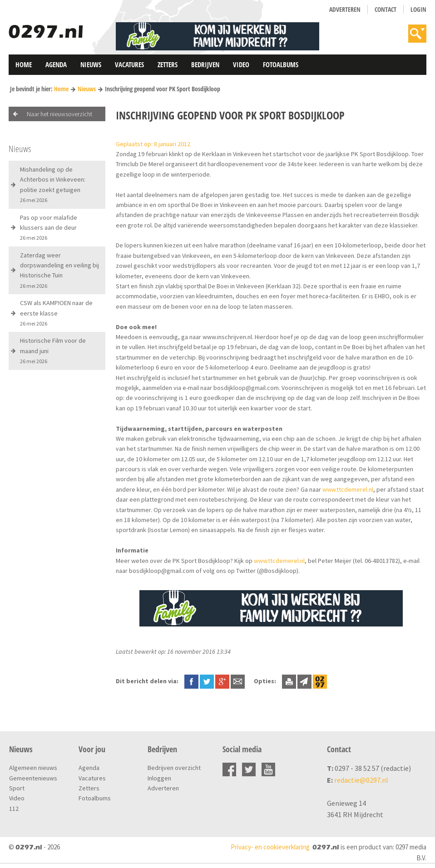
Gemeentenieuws (33, 778)
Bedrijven (205, 64)
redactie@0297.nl (361, 780)
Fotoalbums (281, 64)
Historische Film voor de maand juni (53, 350)
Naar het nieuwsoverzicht (59, 114)
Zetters (168, 64)
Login (418, 9)
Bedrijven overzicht (174, 768)
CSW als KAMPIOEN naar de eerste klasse (56, 313)
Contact (386, 9)
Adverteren (345, 9)
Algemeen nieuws (33, 768)
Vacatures (129, 64)
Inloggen (159, 778)
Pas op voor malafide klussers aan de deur (49, 227)
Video (241, 64)
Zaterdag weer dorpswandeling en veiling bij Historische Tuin (59, 270)
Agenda (56, 64)
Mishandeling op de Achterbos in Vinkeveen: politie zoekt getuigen (53, 184)
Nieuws (91, 64)
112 (14, 809)
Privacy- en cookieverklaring (270, 847)
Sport (17, 788)
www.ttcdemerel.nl (348, 489)
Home (24, 64)
